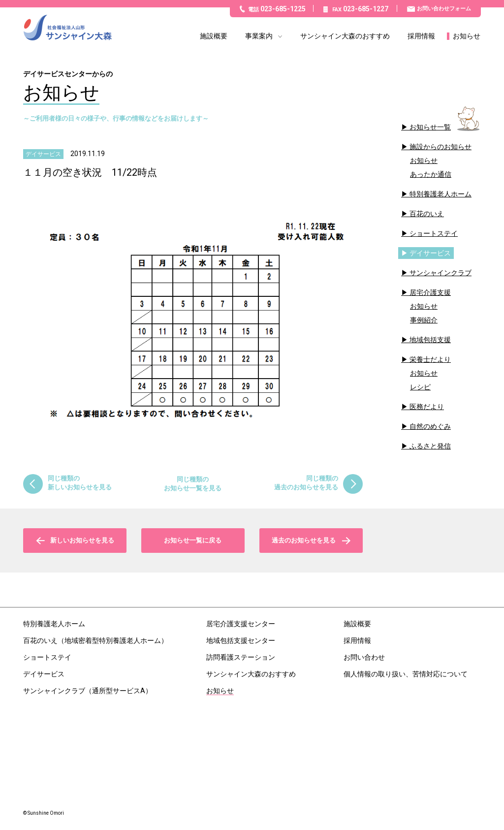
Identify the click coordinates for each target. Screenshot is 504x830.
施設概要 (214, 36)
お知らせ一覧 (430, 127)
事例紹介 (424, 320)
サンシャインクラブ (441, 273)
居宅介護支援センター (241, 624)
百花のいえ (427, 214)
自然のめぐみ (430, 426)
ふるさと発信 (430, 446)
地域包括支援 (430, 340)
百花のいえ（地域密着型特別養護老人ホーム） (95, 640)
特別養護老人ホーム (441, 194)
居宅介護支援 (430, 292)
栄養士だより (430, 359)
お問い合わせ (364, 657)
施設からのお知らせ (441, 147)
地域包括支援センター (241, 640)
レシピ (420, 387)
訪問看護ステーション (241, 657)
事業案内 (259, 36)
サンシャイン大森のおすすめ (345, 36)
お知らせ (467, 36)
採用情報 (421, 36)
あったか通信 (431, 174)
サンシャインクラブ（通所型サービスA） (88, 691)
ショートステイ (434, 233)
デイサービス (430, 253)
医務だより (427, 407)
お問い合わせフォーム (444, 9)
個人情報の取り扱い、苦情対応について (406, 674)
